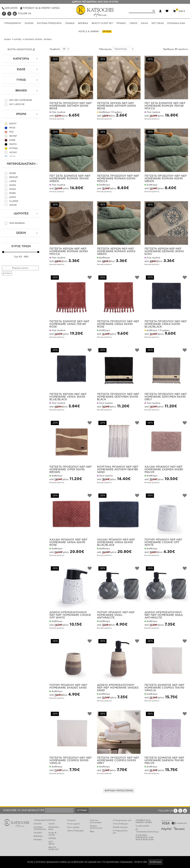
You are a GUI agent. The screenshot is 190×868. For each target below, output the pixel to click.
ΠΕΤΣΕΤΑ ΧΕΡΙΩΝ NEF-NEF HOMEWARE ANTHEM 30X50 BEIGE (116, 106)
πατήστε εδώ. (141, 862)
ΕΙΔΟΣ (21, 69)
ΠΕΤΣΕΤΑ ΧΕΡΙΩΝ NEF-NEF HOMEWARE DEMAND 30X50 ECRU (164, 251)
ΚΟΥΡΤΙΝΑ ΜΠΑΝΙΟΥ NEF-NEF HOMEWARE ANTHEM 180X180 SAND (118, 469)
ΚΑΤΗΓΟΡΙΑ (21, 59)
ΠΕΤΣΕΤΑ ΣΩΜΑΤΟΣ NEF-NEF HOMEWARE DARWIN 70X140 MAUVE (164, 760)
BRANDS (21, 91)
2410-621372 (10, 8)
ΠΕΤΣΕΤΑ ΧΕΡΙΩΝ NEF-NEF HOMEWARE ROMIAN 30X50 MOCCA (69, 251)
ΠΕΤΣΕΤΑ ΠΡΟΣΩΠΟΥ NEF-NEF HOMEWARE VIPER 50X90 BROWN (71, 469)
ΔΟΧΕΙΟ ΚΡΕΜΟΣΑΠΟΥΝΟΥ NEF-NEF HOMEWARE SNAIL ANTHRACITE (164, 615)
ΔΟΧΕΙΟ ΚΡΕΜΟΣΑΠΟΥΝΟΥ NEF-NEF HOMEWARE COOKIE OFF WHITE (70, 615)
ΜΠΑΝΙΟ (7, 273)
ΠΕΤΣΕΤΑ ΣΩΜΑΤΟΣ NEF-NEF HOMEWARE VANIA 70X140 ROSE (69, 324)
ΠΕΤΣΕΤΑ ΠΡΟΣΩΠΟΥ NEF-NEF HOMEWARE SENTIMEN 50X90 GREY (166, 397)
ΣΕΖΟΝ (21, 233)
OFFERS (18, 40)
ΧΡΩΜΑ (21, 114)
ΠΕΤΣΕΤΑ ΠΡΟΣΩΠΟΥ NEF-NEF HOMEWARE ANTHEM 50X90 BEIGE (71, 106)
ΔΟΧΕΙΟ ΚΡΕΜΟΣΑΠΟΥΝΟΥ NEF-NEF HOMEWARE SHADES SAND (118, 688)
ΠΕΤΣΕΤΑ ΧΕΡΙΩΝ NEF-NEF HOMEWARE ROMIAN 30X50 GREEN (116, 251)
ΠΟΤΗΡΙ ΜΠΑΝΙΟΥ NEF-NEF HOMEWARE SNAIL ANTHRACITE (116, 615)
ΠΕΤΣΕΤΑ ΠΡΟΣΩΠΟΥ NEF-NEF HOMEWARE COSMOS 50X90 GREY (118, 760)
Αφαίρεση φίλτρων (20, 268)
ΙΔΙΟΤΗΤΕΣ (21, 214)
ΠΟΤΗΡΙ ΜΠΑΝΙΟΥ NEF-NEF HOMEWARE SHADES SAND (68, 686)
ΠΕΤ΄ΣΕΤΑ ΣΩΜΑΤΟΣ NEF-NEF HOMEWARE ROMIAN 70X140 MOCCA (165, 106)
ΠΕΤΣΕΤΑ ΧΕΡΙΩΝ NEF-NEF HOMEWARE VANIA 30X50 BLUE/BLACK (68, 397)
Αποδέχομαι (155, 862)
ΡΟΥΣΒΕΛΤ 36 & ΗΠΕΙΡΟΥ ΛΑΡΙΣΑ (40, 8)
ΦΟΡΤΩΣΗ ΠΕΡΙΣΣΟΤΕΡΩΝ (119, 791)
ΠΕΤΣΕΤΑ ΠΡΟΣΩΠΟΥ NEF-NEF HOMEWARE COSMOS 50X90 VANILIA (71, 760)
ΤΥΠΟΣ (21, 80)
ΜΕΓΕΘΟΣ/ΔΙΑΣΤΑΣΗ (21, 164)
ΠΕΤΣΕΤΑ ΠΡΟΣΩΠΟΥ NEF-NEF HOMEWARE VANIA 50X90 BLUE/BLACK (166, 324)
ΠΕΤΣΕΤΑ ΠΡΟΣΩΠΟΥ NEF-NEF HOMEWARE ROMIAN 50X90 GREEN (166, 179)
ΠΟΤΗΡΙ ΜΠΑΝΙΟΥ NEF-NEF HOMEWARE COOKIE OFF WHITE (163, 542)
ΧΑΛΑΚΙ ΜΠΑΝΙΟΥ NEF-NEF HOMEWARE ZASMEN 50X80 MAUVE (164, 469)
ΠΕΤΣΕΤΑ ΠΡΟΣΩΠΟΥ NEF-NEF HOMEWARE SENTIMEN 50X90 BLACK (118, 397)
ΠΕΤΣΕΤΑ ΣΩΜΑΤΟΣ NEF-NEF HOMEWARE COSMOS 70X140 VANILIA (164, 688)
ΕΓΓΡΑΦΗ (82, 810)
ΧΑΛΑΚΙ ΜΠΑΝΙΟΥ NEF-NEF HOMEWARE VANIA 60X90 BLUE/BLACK (116, 542)
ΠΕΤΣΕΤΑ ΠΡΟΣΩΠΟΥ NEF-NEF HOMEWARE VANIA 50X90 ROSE (118, 324)
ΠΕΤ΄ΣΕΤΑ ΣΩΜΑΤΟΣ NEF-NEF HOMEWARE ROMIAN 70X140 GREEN (70, 179)
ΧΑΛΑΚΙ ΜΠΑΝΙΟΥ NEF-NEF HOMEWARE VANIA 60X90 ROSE (68, 542)
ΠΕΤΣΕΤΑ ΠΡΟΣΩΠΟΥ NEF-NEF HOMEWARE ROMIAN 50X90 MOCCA (118, 179)
